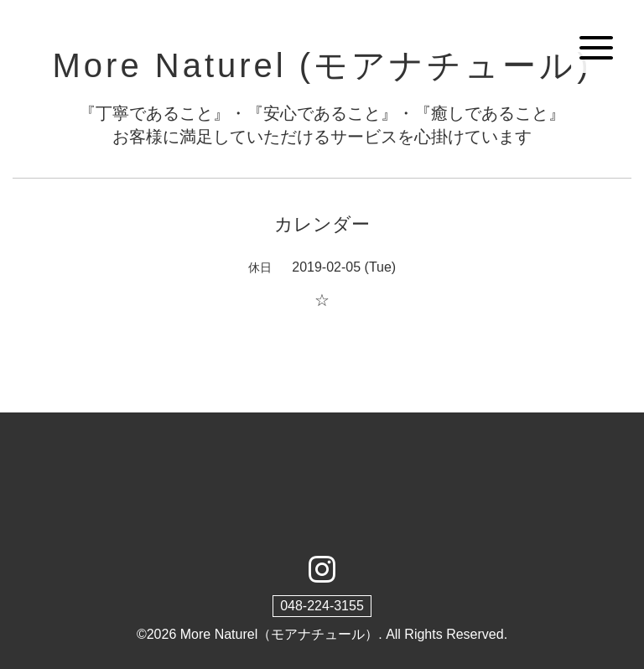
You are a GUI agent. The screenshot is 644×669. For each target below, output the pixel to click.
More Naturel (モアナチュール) (322, 65)
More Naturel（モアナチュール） (279, 634)
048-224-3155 (322, 606)
